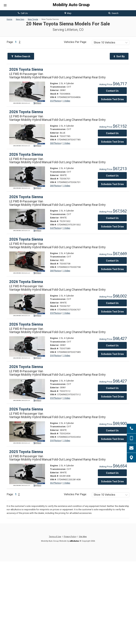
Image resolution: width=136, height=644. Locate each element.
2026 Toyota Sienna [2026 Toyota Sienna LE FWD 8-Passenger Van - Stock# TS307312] (26, 367)
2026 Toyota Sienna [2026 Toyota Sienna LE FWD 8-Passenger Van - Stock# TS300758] (26, 239)
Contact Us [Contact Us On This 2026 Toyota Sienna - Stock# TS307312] (112, 388)
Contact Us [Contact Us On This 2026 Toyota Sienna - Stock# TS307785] (112, 133)
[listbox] (111, 43)
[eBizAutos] (74, 541)
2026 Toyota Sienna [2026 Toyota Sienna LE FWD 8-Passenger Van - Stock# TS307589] (26, 324)
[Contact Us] (131, 448)
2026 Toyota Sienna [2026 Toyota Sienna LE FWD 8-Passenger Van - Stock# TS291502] (26, 197)
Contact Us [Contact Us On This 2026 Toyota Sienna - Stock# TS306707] (112, 303)
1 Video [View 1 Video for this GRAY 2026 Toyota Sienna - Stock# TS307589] (66, 355)
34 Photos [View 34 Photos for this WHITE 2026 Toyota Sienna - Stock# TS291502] (55, 228)
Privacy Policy (70, 537)
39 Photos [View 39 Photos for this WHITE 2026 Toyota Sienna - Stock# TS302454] (55, 440)
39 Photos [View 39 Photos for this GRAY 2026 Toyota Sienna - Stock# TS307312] (55, 398)
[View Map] (131, 458)
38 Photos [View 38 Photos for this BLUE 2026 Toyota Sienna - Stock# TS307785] (55, 143)
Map (68, 13)
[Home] (68, 5)
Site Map (83, 537)
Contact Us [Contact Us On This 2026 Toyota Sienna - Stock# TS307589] (112, 346)
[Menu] (5, 5)
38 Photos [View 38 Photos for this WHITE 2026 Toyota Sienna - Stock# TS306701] (55, 186)
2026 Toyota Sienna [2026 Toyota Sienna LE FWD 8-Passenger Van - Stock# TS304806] (26, 69)
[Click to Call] (131, 428)
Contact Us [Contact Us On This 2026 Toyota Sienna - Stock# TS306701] (112, 176)
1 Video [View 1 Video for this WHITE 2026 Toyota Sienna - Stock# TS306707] (66, 313)
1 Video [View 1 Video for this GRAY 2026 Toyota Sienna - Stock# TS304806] (66, 101)
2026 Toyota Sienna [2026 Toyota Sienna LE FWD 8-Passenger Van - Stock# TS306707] (26, 282)
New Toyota (33, 19)
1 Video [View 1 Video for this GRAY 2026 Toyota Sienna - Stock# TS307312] (66, 398)
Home (9, 19)
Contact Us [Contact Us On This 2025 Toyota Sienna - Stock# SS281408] (112, 473)
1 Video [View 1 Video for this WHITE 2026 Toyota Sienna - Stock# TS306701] (66, 186)
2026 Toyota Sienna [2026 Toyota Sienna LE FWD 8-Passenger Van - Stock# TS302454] (26, 409)
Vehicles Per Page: (75, 42)
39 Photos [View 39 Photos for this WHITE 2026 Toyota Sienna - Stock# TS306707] (55, 313)
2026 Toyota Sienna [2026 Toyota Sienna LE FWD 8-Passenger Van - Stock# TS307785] (26, 112)
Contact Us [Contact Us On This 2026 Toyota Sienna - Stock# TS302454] (112, 431)
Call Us (23, 13)
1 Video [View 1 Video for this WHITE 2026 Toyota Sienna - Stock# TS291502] (66, 228)
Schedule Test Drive (112, 99)
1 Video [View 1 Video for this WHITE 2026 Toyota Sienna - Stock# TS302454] (66, 440)
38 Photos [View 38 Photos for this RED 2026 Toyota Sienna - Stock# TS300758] (55, 271)
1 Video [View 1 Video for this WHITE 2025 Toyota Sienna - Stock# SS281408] (66, 483)
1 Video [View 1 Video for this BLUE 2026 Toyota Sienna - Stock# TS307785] (66, 143)
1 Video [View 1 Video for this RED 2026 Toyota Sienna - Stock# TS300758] (66, 271)
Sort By (119, 56)
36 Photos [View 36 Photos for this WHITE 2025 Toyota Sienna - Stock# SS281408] (55, 483)
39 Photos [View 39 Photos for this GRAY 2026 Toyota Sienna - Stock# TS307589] (55, 355)
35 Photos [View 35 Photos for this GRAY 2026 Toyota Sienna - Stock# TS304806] (55, 101)
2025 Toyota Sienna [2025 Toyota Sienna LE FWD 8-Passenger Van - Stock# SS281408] (26, 452)
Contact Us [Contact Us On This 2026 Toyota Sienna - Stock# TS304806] (112, 91)
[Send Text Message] (131, 438)
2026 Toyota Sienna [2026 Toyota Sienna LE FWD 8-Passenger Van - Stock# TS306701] (26, 154)
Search (113, 13)
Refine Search (21, 56)
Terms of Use (55, 537)
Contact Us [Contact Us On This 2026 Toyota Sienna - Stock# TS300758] (112, 261)
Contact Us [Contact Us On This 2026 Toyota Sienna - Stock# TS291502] (112, 218)
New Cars (20, 19)
